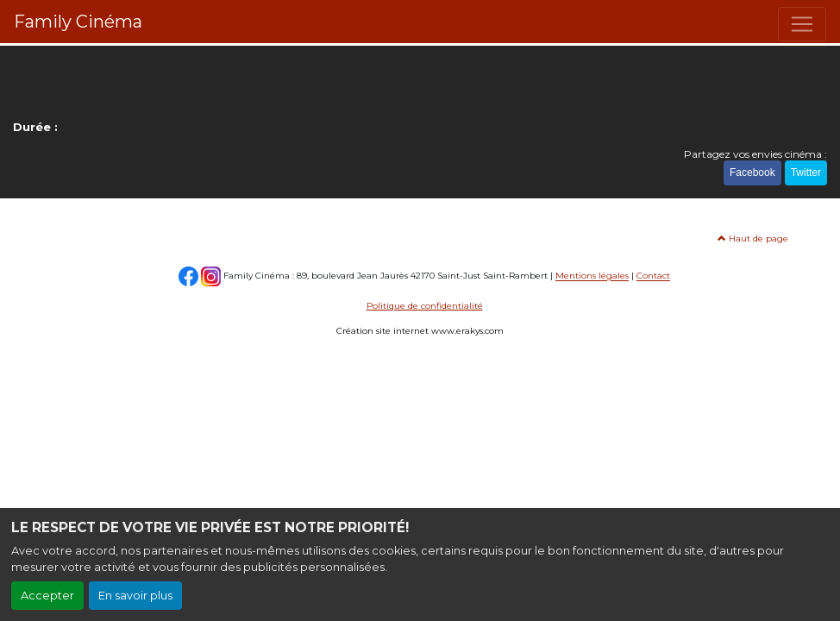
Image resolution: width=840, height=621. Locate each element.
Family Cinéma (78, 22)
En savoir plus (135, 596)
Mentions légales (592, 276)
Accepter (47, 596)
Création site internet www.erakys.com (420, 331)
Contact (653, 276)
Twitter (806, 172)
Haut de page (753, 238)
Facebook (752, 172)
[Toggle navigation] (802, 24)
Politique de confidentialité (425, 306)
